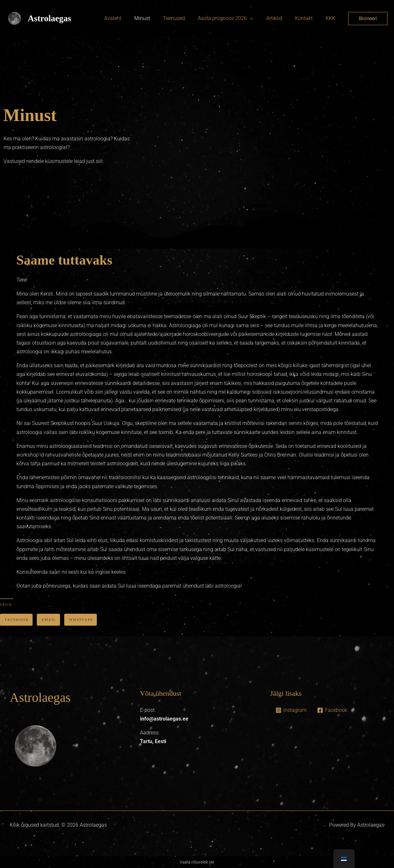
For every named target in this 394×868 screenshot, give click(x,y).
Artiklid (281, 18)
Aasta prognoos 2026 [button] (231, 18)
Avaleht (130, 18)
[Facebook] (332, 710)
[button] (368, 19)
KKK (332, 18)
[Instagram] (291, 710)
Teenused (186, 18)
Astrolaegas (50, 18)
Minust (156, 18)
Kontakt (308, 18)
